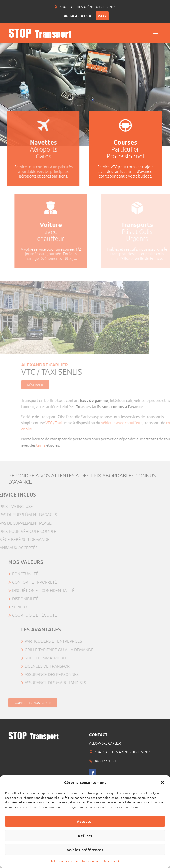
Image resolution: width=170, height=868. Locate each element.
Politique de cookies (65, 861)
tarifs (57, 445)
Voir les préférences (85, 850)
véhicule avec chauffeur (137, 423)
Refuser (85, 836)
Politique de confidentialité (100, 861)
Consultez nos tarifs (33, 705)
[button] (162, 782)
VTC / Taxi (70, 423)
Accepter (85, 821)
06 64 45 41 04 (77, 16)
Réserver (51, 385)
